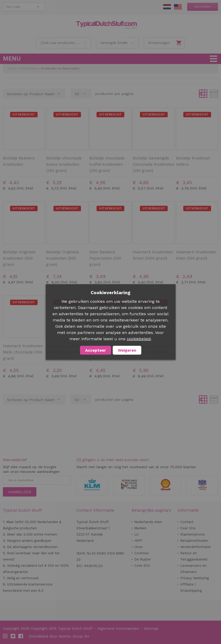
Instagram (5, 636)
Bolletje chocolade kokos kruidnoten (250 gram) (64, 164)
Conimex (142, 553)
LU (136, 534)
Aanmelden (203, 7)
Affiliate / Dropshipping (191, 587)
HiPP (138, 541)
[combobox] (64, 43)
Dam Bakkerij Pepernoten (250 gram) (105, 258)
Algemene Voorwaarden (118, 628)
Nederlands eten (148, 522)
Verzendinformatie (195, 547)
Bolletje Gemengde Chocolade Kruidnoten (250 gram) (154, 164)
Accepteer (96, 350)
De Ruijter (143, 559)
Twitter (13, 636)
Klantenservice (193, 534)
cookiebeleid (139, 339)
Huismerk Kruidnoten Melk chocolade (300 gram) (23, 352)
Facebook (21, 636)
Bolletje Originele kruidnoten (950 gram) (63, 258)
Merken (140, 528)
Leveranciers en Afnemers (193, 569)
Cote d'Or (142, 566)
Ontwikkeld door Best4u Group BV (59, 636)
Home (13, 69)
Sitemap (151, 628)
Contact (187, 522)
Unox (138, 547)
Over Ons (188, 528)
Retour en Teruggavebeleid (194, 556)
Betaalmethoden (194, 541)
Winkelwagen (159, 43)
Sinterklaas (29, 69)
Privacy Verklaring (195, 578)
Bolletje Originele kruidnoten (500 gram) (19, 258)
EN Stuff (178, 7)
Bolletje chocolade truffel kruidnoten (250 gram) (107, 164)
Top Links (13, 7)
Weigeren (127, 350)
